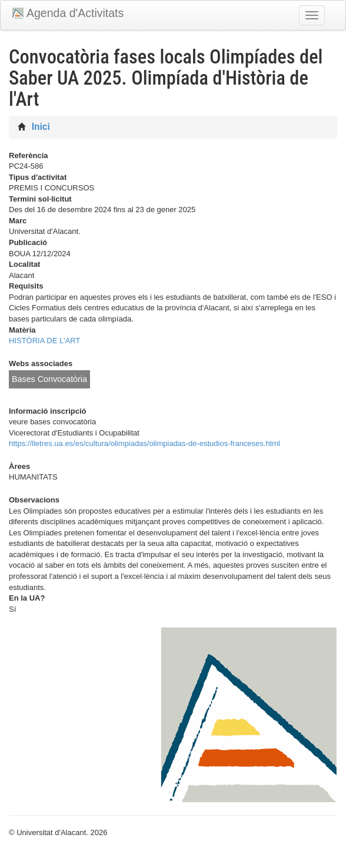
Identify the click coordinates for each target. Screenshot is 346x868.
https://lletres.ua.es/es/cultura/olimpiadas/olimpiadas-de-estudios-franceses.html (144, 443)
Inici (41, 127)
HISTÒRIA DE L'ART (44, 341)
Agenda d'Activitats (75, 13)
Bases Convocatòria (49, 379)
